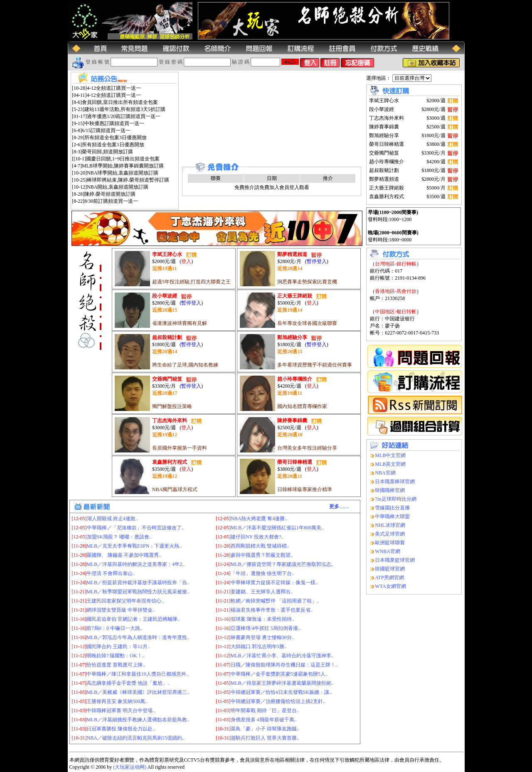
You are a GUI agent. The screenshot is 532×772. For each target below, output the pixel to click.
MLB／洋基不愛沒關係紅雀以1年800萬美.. (277, 528)
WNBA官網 (388, 551)
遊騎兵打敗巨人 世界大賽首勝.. (265, 738)
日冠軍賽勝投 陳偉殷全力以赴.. (121, 729)
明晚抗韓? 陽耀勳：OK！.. (116, 656)
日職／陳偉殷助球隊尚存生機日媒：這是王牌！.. (284, 665)
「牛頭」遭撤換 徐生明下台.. (262, 573)
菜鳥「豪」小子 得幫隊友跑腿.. (265, 729)
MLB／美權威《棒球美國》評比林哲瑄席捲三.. (138, 692)
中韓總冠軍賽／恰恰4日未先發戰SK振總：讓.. (281, 692)
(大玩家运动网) (130, 767)
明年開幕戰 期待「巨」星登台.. (265, 711)
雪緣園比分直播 (392, 508)
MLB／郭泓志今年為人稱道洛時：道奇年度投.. (138, 637)
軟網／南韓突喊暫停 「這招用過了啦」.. (275, 601)
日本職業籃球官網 (395, 560)
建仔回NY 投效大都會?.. (257, 537)
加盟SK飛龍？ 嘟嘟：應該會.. (119, 537)
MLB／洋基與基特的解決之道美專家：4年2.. (135, 564)
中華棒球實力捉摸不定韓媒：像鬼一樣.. (274, 583)
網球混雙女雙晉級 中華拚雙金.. (121, 610)
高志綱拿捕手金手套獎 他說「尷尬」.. (128, 683)
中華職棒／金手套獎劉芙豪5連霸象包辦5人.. (279, 674)
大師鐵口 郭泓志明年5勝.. (259, 647)
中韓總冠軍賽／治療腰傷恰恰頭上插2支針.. (278, 701)
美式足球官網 (390, 534)
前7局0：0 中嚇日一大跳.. (115, 628)
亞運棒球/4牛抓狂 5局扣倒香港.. (266, 628)
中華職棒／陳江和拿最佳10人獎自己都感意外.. (138, 674)
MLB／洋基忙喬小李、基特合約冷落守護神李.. (282, 656)
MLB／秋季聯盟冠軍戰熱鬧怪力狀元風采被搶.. (138, 592)
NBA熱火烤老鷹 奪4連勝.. (259, 519)
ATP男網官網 (389, 578)
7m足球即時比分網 (395, 499)
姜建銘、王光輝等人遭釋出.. (262, 592)
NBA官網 (385, 473)
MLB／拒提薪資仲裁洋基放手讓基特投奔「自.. (138, 583)
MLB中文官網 (390, 455)
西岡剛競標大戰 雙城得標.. (260, 546)
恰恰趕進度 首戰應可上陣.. (116, 665)
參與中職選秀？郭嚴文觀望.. (262, 555)
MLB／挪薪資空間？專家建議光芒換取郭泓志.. (282, 564)
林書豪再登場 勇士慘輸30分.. (262, 637)
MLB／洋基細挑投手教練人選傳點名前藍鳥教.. (138, 720)
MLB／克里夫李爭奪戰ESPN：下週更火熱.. (134, 546)
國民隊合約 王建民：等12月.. (118, 647)
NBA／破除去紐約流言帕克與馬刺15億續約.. (136, 738)
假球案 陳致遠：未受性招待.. (262, 619)
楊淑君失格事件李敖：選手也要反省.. (272, 610)
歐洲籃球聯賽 (390, 543)
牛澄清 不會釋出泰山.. (111, 573)
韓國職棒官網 (390, 490)
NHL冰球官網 (390, 525)
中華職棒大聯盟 (392, 516)
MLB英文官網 (390, 464)
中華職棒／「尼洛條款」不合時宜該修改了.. (135, 528)
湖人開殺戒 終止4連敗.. (112, 519)
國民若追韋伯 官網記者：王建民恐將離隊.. (133, 619)
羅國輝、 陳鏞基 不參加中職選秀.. (124, 555)
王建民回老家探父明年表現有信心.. (125, 601)
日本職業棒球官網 (395, 482)
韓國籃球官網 (390, 569)
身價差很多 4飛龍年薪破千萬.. (264, 720)
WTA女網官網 (390, 586)
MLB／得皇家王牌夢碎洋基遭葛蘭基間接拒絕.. (282, 683)
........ (339, 506)
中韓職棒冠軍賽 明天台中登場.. (121, 711)
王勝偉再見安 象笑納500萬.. (117, 701)
